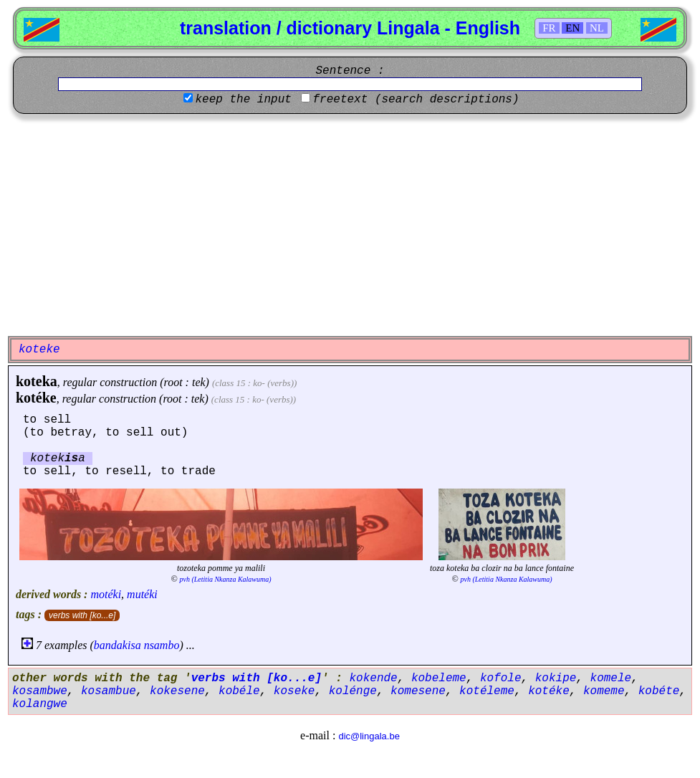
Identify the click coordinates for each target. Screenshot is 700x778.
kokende (373, 678)
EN (572, 28)
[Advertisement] (350, 225)
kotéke (36, 398)
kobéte (659, 691)
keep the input (243, 100)
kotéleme (487, 691)
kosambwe (40, 691)
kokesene (177, 691)
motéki (106, 594)
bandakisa (118, 645)
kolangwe (40, 704)
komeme (604, 691)
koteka (37, 381)
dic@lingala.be (369, 736)
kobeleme (439, 678)
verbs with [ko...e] (82, 615)
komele (611, 678)
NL (597, 28)
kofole (501, 678)
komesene (418, 691)
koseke (294, 691)
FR (549, 28)
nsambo (162, 645)
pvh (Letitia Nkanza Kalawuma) (226, 579)
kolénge (353, 691)
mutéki (142, 594)
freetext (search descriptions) (416, 100)
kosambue (109, 691)
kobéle (239, 691)
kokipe (556, 678)
